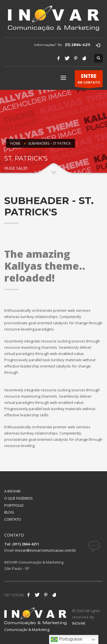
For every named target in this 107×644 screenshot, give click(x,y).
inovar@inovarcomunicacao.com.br (46, 550)
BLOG (9, 512)
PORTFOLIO (14, 505)
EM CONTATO (89, 80)
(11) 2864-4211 (78, 45)
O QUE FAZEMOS (19, 498)
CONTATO (13, 519)
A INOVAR (12, 491)
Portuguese (66, 639)
